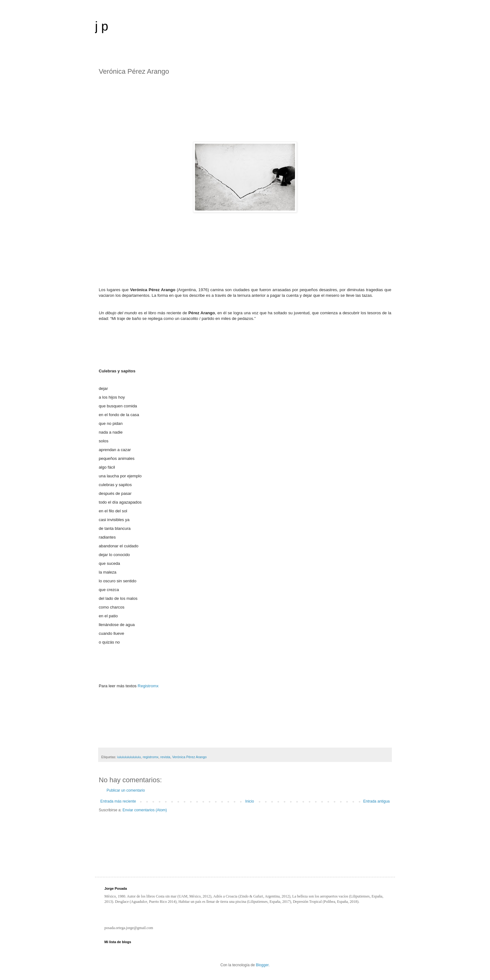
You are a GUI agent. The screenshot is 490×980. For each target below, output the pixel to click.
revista (165, 757)
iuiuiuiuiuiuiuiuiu (129, 757)
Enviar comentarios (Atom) (145, 810)
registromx (151, 757)
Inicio (250, 801)
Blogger (262, 965)
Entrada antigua (376, 801)
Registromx (148, 686)
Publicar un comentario (126, 790)
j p (102, 26)
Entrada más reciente (118, 801)
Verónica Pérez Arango (189, 757)
